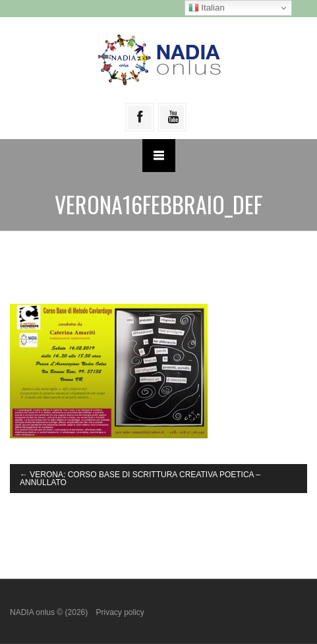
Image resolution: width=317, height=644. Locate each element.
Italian (207, 8)
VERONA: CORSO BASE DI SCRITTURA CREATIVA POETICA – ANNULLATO (140, 479)
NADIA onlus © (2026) (50, 612)
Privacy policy (120, 612)
